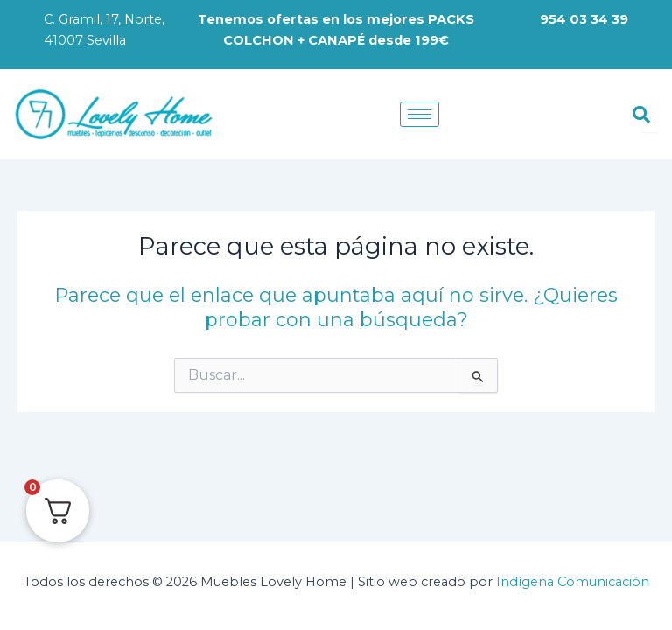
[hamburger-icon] (420, 114)
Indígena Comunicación (573, 582)
